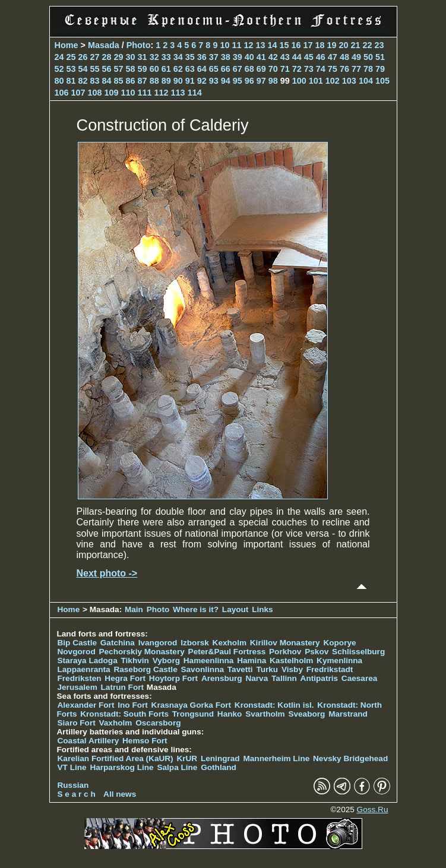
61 (166, 69)
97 (261, 81)
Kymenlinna (339, 660)
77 (356, 69)
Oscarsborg (158, 723)
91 (190, 81)
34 (178, 57)
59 (143, 69)
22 (368, 45)
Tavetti (240, 669)
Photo (139, 45)
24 (59, 57)
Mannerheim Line (276, 758)
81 (71, 81)
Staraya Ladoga (88, 660)
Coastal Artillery (88, 741)
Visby (292, 669)
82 (83, 81)
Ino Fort (133, 705)
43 (285, 57)
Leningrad (220, 758)
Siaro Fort (77, 723)
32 (154, 57)
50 (368, 57)
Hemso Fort (145, 741)
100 (299, 81)
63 (190, 69)
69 (261, 69)
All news (120, 794)
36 (202, 57)
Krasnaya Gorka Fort (191, 705)
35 (190, 57)
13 (260, 45)
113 (178, 93)
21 (356, 45)
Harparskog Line (121, 767)
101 (316, 81)
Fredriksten (80, 678)
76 (344, 69)
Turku (267, 669)
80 (59, 81)
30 (131, 57)
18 (320, 45)
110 (128, 93)
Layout (235, 609)
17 (308, 45)
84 (107, 81)
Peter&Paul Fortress (227, 652)
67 (238, 69)
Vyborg (166, 660)
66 (226, 69)
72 (297, 69)
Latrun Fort (123, 687)
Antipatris (319, 678)
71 (285, 69)
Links (262, 609)
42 (273, 57)
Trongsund (193, 714)
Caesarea (359, 678)
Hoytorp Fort (173, 678)
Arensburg (222, 678)
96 (249, 81)
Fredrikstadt (330, 669)
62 (178, 69)
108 (95, 93)
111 (145, 93)
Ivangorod (158, 643)
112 (162, 93)
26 (83, 57)
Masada (104, 45)
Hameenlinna (209, 660)
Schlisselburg (358, 652)
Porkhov (285, 652)
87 (143, 81)
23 (379, 45)
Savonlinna (202, 669)
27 (95, 57)
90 (178, 81)
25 (71, 57)
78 (368, 69)
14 (272, 45)
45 (309, 57)
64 (202, 69)
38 (226, 57)
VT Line (72, 767)
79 (380, 69)
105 (382, 81)
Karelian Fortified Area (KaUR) (116, 758)
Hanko (230, 714)
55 (95, 69)
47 (333, 57)
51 (380, 57)
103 (349, 81)
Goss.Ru (373, 810)
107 (78, 93)
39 (238, 57)
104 (366, 81)
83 (95, 81)
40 (249, 57)
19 (332, 45)
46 (321, 57)
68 (249, 69)
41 (261, 57)
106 (62, 93)
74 (321, 69)
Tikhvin (135, 660)
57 (119, 69)
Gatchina (118, 643)
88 (154, 81)
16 (296, 45)
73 (309, 69)
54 (83, 69)
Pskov (317, 652)
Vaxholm (115, 723)
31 (143, 57)
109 (112, 93)
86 (131, 81)
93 (214, 81)
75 (333, 69)
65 (214, 69)
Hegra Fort (125, 678)
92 (202, 81)
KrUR (187, 758)
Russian (73, 785)
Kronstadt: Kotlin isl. (274, 705)
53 (71, 69)
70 (273, 69)
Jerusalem (78, 687)
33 (166, 57)
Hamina (252, 660)
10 (224, 45)
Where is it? (196, 609)
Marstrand (348, 714)
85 (119, 81)
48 (344, 57)
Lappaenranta (84, 669)
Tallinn (284, 678)
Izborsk (195, 643)
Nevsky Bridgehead (350, 758)
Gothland (219, 767)
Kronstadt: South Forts (124, 714)
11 (236, 45)
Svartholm (265, 714)
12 (248, 45)
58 (131, 69)
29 (119, 57)
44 (297, 57)
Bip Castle (77, 643)
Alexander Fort (86, 705)
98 (273, 81)
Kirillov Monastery (285, 643)
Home (67, 45)
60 (154, 69)
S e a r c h (77, 794)
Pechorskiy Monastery (141, 652)
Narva (257, 678)
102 (333, 81)
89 (166, 81)
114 (195, 93)
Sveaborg (306, 714)
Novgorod (77, 652)
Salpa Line (177, 767)
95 (238, 81)
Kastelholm (291, 660)
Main (134, 609)
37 (214, 57)
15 (284, 45)
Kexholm (230, 643)
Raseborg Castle (145, 669)
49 (356, 57)
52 (59, 69)
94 (226, 81)
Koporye (339, 643)
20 (344, 45)
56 (107, 69)
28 (107, 57)
